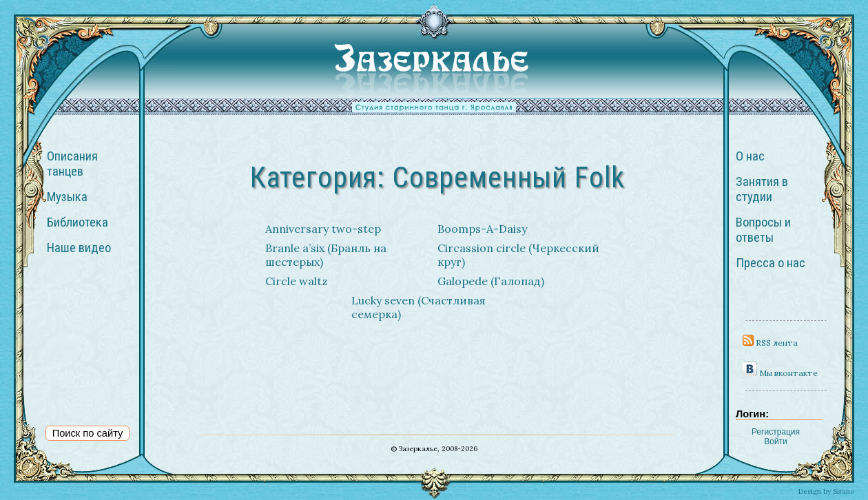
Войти (776, 441)
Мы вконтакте (780, 373)
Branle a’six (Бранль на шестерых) (326, 255)
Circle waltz (297, 281)
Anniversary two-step (323, 229)
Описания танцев (72, 164)
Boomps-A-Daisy (482, 229)
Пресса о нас (771, 263)
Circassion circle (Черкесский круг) (518, 255)
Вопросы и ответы (763, 230)
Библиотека (77, 222)
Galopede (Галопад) (491, 281)
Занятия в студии (762, 189)
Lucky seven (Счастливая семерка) (418, 307)
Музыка (67, 197)
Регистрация (776, 432)
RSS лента (770, 343)
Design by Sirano (826, 491)
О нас (750, 156)
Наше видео (79, 248)
